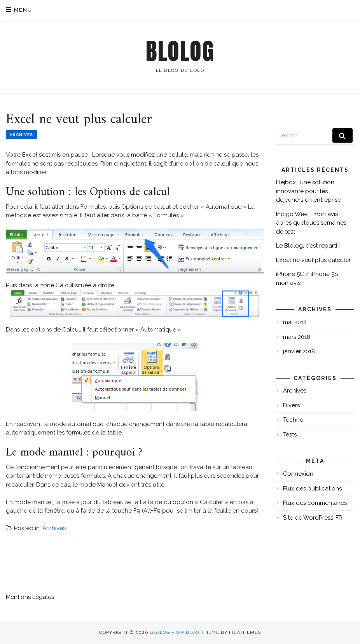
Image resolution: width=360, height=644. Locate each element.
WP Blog (188, 632)
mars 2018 (297, 337)
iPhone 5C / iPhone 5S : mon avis (308, 278)
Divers (291, 405)
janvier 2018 (299, 351)
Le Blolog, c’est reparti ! (308, 246)
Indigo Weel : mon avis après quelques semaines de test (311, 223)
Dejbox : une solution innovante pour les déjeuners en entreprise (308, 191)
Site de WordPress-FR (313, 518)
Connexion (298, 474)
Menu (19, 10)
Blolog (180, 51)
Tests (290, 435)
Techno (293, 420)
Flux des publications (312, 489)
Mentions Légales (30, 597)
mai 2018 (295, 322)
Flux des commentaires (315, 503)
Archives (21, 135)
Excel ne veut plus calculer (313, 260)
